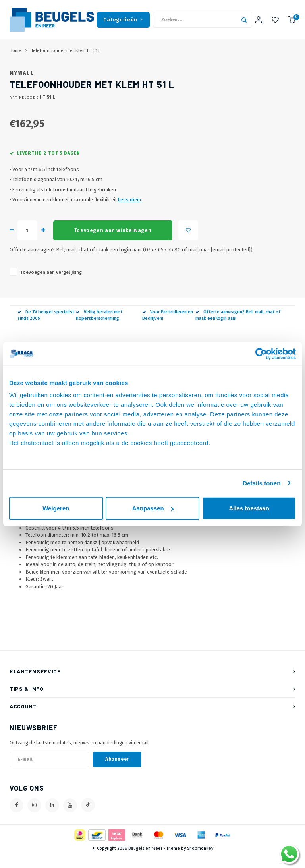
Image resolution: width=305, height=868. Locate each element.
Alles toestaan (249, 508)
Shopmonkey (200, 861)
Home (15, 51)
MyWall (22, 85)
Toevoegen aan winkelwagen (113, 243)
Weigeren (56, 508)
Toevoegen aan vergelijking (51, 284)
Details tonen (262, 483)
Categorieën (123, 20)
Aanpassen (153, 508)
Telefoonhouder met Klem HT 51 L (66, 51)
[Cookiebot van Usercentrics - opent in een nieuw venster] (261, 354)
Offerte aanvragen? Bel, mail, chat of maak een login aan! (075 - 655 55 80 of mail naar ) (131, 262)
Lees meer (130, 212)
